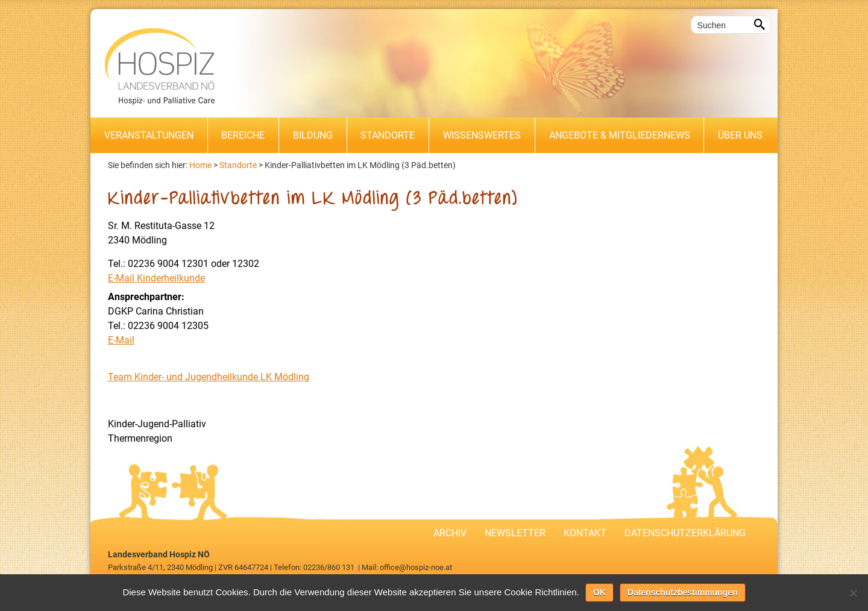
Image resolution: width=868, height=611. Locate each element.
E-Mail (121, 340)
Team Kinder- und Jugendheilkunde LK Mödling (209, 377)
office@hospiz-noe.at (416, 567)
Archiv (450, 533)
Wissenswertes (482, 135)
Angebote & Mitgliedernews (620, 135)
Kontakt (585, 533)
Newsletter (515, 533)
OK (599, 592)
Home (200, 165)
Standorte (388, 135)
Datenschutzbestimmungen (683, 592)
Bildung (313, 135)
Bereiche (243, 135)
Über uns (740, 135)
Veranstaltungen (149, 135)
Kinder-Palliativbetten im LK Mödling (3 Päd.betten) (360, 165)
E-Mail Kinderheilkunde (156, 278)
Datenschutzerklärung (685, 533)
